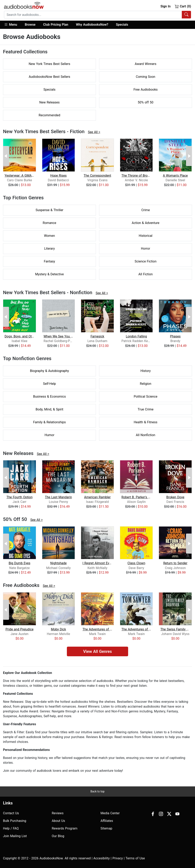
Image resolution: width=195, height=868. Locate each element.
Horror (146, 249)
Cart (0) (183, 6)
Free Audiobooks (146, 90)
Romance (49, 223)
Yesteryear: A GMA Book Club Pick (20, 176)
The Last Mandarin (58, 497)
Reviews (58, 813)
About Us (58, 821)
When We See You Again (58, 336)
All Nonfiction (146, 435)
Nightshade (58, 563)
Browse (30, 25)
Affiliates (107, 821)
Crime (146, 210)
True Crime (146, 409)
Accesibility (102, 858)
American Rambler (97, 497)
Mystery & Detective (50, 274)
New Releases (49, 102)
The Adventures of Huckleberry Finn (97, 629)
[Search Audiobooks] (186, 15)
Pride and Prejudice (19, 629)
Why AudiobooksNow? (92, 25)
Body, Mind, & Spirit (50, 409)
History (146, 371)
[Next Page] (189, 156)
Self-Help (50, 384)
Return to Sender (175, 563)
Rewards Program (65, 828)
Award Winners (146, 64)
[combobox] (97, 15)
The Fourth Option (19, 497)
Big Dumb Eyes (19, 563)
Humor (50, 435)
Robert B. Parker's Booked (136, 497)
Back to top (97, 791)
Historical (146, 236)
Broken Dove (175, 497)
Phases (175, 336)
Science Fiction (145, 261)
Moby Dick (58, 629)
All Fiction (145, 274)
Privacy (118, 858)
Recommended (49, 115)
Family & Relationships (50, 422)
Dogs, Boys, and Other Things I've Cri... (20, 336)
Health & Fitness (146, 422)
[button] (13, 25)
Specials (122, 25)
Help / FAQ (11, 828)
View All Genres (97, 651)
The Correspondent (97, 176)
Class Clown (136, 563)
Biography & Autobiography (50, 371)
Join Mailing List (15, 836)
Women (49, 236)
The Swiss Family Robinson (175, 629)
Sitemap (106, 828)
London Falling (136, 336)
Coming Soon (146, 77)
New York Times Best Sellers (49, 64)
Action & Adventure (146, 223)
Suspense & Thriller (50, 210)
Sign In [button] (165, 6)
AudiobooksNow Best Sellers (49, 77)
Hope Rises (58, 176)
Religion (146, 384)
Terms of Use (135, 858)
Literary (49, 249)
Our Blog (58, 836)
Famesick (97, 336)
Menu (11, 24)
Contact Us (11, 813)
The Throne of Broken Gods (136, 176)
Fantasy (49, 261)
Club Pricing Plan (56, 25)
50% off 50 (146, 102)
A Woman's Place (175, 176)
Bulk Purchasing (15, 821)
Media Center (110, 813)
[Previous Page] (6, 156)
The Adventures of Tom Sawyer (136, 629)
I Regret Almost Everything (97, 563)
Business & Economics (49, 397)
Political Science (146, 397)
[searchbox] (93, 15)
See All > (94, 132)
